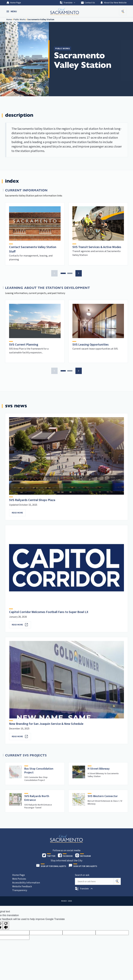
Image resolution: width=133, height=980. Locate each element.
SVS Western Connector (103, 796)
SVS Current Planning (24, 345)
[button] (12, 11)
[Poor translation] (6, 925)
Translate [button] (68, 3)
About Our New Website (113, 3)
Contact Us (88, 3)
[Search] (117, 881)
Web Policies (19, 879)
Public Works (20, 20)
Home (9, 20)
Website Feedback (22, 886)
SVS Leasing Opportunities (91, 345)
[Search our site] (94, 881)
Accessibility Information (26, 883)
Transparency (20, 890)
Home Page (14, 3)
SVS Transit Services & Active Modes (97, 247)
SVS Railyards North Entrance (37, 798)
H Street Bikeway (99, 769)
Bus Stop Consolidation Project (39, 771)
